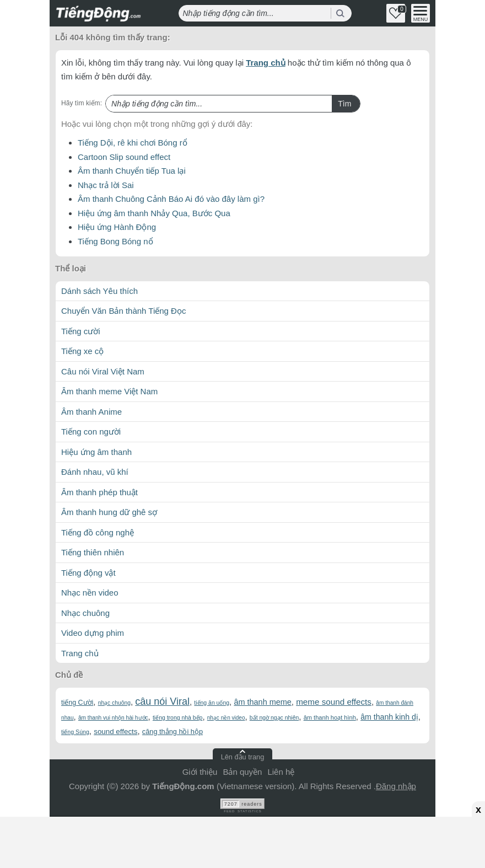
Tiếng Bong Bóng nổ (115, 241)
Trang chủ (266, 63)
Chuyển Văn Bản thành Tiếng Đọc (123, 311)
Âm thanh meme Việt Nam (109, 391)
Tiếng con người (91, 432)
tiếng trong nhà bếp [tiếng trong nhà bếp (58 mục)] (177, 718)
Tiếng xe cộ (82, 351)
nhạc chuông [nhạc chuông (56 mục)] (114, 703)
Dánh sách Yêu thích (99, 291)
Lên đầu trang (243, 757)
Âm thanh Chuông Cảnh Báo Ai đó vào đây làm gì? (171, 199)
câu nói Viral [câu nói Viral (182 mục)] (162, 701)
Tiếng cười (81, 331)
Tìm (344, 104)
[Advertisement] (242, 840)
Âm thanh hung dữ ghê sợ (109, 512)
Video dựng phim (93, 633)
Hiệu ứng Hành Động (117, 227)
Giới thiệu (200, 772)
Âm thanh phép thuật (99, 492)
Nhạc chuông (85, 613)
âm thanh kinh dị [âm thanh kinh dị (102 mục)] (389, 717)
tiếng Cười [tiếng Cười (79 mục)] (77, 703)
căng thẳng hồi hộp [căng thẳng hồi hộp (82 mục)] (173, 732)
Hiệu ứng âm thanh (96, 452)
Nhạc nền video (90, 593)
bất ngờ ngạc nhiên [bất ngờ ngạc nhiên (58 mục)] (274, 718)
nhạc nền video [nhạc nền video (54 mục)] (226, 718)
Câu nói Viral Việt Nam (103, 371)
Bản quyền (242, 772)
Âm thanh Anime (91, 412)
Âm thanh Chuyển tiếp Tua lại (132, 171)
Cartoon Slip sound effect (124, 157)
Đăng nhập (396, 786)
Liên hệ (281, 772)
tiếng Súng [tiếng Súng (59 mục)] (75, 732)
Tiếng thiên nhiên (93, 552)
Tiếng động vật (88, 573)
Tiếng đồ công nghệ (98, 532)
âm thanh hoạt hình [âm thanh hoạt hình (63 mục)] (330, 717)
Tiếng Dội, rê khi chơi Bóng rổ (133, 143)
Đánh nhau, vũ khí (95, 472)
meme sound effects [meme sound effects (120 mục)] (334, 702)
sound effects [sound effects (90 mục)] (115, 732)
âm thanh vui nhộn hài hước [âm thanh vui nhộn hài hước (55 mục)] (113, 718)
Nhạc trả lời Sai (106, 185)
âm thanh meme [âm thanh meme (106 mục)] (262, 702)
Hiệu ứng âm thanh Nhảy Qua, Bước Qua (154, 213)
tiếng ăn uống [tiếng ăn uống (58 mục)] (212, 703)
